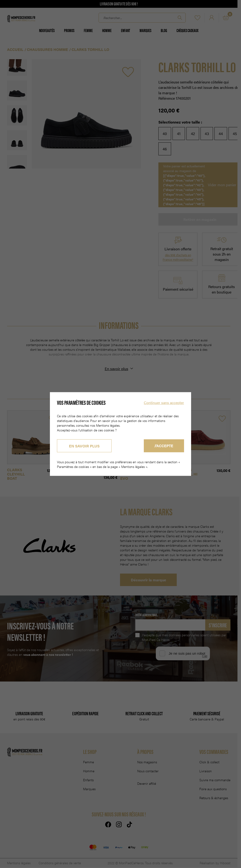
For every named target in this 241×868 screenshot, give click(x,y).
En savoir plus (84, 446)
